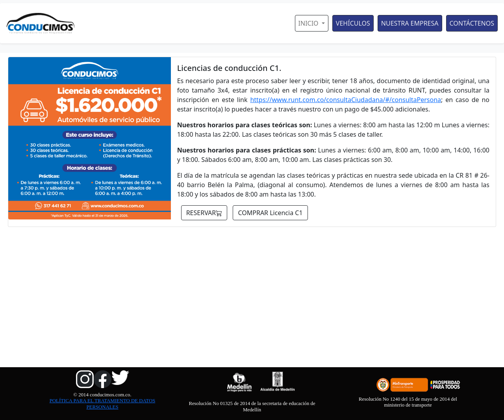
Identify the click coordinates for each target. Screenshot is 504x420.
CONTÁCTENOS (472, 23)
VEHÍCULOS (353, 23)
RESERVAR (204, 213)
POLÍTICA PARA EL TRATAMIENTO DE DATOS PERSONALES (103, 404)
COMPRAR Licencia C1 (270, 213)
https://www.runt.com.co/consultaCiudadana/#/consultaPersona (346, 100)
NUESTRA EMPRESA (410, 23)
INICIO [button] (309, 23)
